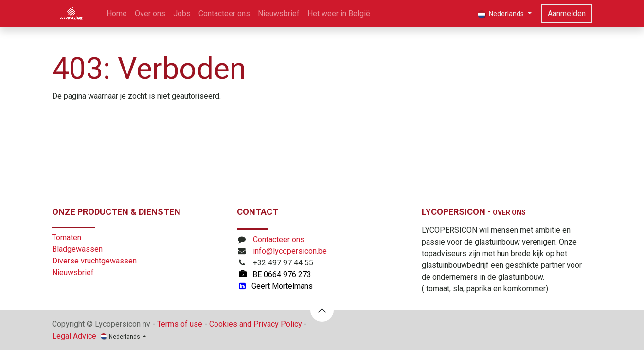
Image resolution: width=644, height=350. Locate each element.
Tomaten (67, 237)
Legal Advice (74, 336)
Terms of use (180, 324)
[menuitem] (117, 14)
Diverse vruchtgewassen (94, 261)
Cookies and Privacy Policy (256, 324)
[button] (322, 310)
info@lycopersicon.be (290, 251)
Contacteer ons (279, 239)
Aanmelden (567, 13)
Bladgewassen (77, 249)
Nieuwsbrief (73, 272)
